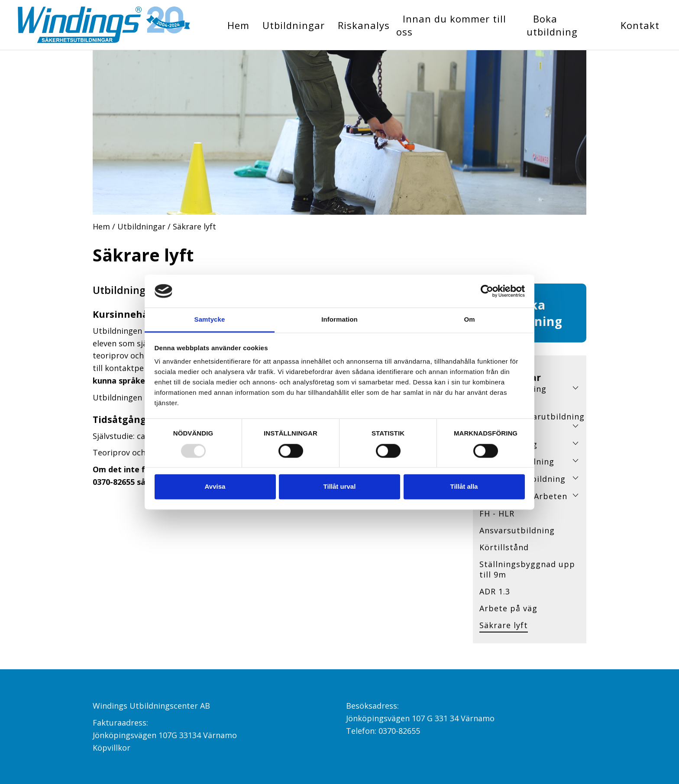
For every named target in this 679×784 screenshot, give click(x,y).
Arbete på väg (508, 608)
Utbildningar (294, 25)
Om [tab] (469, 320)
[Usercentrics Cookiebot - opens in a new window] (487, 291)
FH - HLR (497, 513)
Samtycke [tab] (210, 320)
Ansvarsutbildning (517, 530)
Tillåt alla (464, 487)
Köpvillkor (112, 748)
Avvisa (215, 487)
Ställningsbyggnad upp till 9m (527, 569)
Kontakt (640, 25)
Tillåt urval (340, 487)
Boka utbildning (552, 25)
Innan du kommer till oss (451, 25)
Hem (238, 25)
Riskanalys (364, 25)
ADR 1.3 (495, 591)
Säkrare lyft (504, 625)
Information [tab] (339, 320)
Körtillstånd (504, 547)
